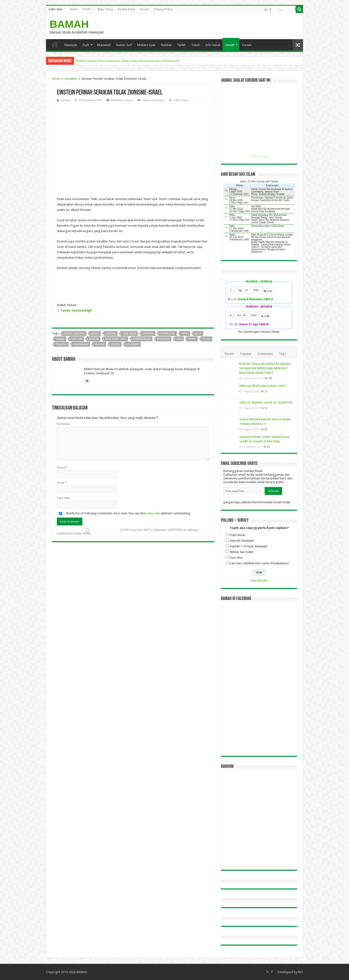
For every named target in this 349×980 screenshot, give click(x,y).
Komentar (64, 424)
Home (74, 9)
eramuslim (168, 334)
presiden (164, 339)
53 (266, 391)
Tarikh (181, 45)
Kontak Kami (126, 9)
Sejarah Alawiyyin (242, 541)
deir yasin (129, 334)
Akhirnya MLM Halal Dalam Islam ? (263, 386)
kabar (60, 339)
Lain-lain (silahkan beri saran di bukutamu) (259, 563)
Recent (229, 354)
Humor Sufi (124, 45)
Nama (62, 467)
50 (266, 408)
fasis (185, 334)
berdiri (111, 334)
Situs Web (64, 498)
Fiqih (86, 45)
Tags (282, 354)
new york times (116, 339)
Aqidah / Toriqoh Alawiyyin (249, 546)
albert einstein (74, 334)
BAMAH (69, 24)
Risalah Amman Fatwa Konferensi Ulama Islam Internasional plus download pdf (128, 61)
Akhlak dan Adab (242, 552)
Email (62, 483)
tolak (207, 339)
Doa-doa (236, 558)
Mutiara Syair (146, 45)
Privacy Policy (163, 9)
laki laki (77, 339)
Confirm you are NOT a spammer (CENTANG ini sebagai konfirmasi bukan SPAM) (128, 532)
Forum (144, 9)
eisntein (148, 334)
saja (179, 339)
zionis (115, 344)
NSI (300, 972)
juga (198, 334)
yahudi (100, 344)
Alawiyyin (71, 45)
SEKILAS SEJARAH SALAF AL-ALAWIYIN (266, 403)
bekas (95, 334)
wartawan (81, 344)
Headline (71, 79)
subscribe (153, 513)
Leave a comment (153, 100)
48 (266, 429)
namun (94, 339)
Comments (265, 354)
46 (268, 447)
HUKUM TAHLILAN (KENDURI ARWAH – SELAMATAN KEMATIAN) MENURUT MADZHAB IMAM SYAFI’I (266, 368)
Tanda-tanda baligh (76, 310)
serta (192, 339)
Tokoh (196, 45)
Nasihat (166, 45)
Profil (87, 9)
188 (270, 378)
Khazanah (104, 45)
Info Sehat (213, 45)
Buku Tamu (105, 9)
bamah (66, 100)
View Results (259, 580)
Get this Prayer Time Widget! (259, 157)
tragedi (61, 344)
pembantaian (142, 339)
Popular (246, 354)
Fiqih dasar (237, 535)
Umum (230, 45)
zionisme (133, 344)
